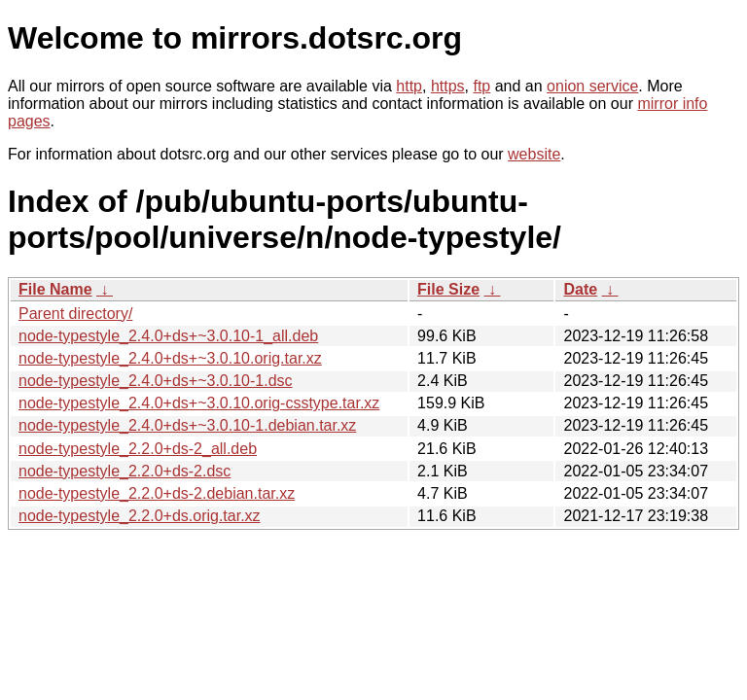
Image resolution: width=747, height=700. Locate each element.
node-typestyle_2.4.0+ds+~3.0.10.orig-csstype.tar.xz (199, 403)
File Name (55, 289)
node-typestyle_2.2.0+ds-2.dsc (124, 471)
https (448, 86)
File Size (448, 289)
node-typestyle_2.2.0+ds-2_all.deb (138, 449)
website (534, 154)
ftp (481, 86)
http (409, 86)
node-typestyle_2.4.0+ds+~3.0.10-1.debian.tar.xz (187, 425)
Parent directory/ (75, 314)
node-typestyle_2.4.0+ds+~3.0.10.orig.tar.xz (170, 358)
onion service (592, 86)
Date (580, 289)
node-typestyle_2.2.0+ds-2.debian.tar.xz (157, 493)
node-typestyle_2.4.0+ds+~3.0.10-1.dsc (156, 381)
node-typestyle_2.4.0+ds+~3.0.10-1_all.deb (168, 336)
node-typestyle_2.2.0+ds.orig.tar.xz (140, 516)
